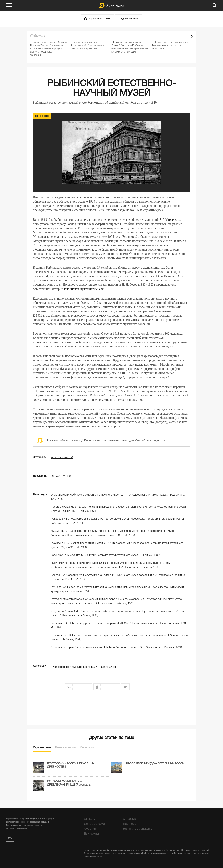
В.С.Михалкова (170, 220)
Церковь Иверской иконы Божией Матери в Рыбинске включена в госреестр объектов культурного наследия (130, 47)
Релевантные (42, 748)
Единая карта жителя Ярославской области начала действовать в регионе (88, 46)
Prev (186, 36)
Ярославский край (62, 458)
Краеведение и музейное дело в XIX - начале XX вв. (85, 667)
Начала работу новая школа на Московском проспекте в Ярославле (171, 46)
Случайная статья (100, 19)
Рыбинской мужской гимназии (85, 289)
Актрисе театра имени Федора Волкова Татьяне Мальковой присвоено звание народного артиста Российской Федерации (48, 49)
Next (192, 36)
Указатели (87, 748)
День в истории (65, 748)
